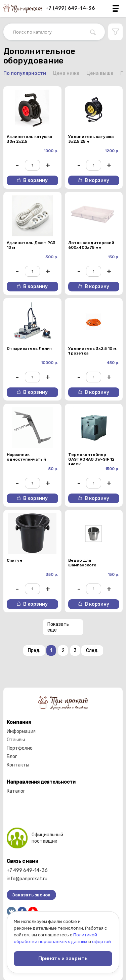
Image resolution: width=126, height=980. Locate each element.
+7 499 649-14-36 (27, 870)
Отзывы (16, 740)
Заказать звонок (31, 895)
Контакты (18, 765)
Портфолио (20, 748)
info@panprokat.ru (27, 879)
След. (92, 650)
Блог (12, 757)
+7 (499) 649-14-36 (70, 8)
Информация (21, 731)
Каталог (16, 791)
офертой (101, 942)
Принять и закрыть (63, 959)
